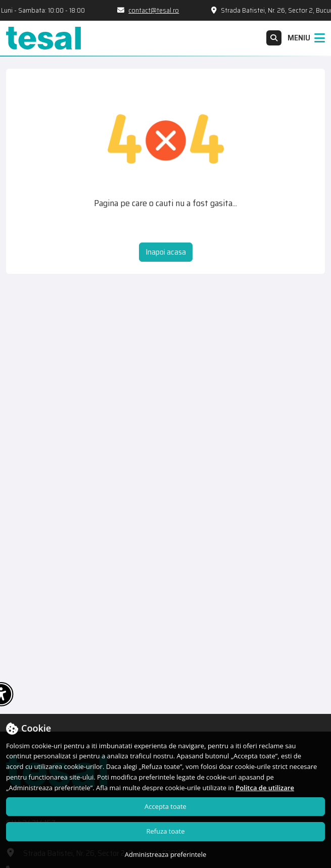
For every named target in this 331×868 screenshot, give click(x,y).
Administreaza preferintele (165, 854)
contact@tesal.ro (156, 10)
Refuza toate (166, 831)
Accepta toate (165, 806)
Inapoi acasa (166, 252)
